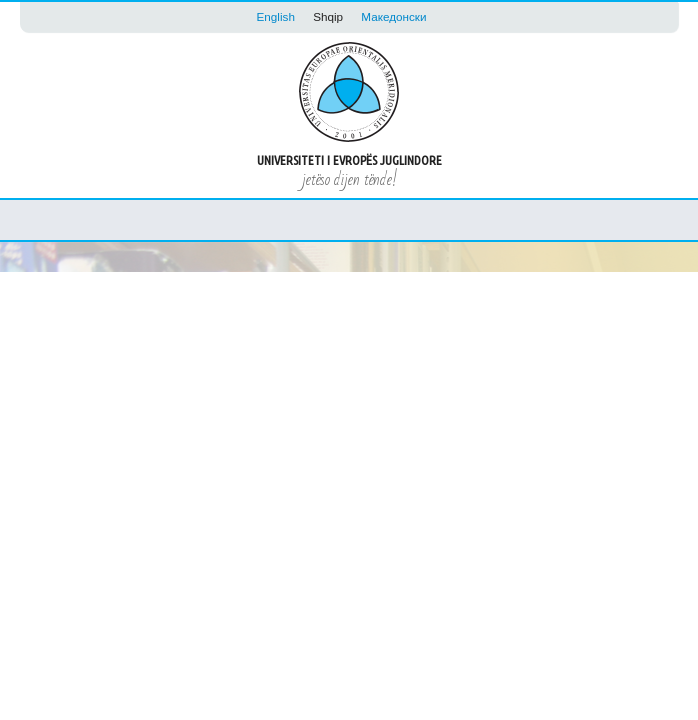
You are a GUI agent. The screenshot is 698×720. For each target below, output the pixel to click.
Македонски (393, 16)
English (276, 16)
